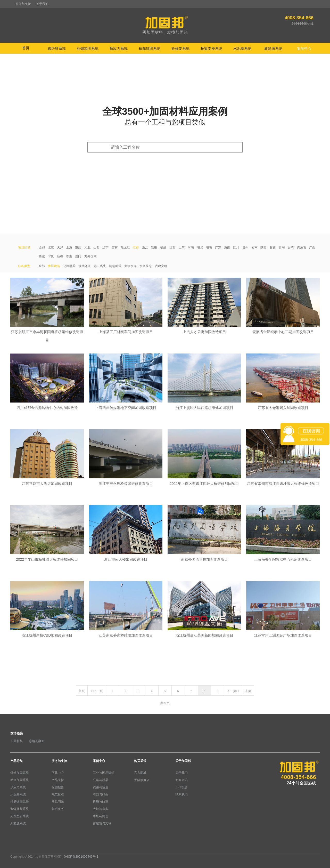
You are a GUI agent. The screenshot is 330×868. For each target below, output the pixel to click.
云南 (254, 247)
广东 (218, 247)
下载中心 (58, 773)
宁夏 (51, 256)
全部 (42, 247)
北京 (51, 247)
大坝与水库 (101, 809)
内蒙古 (302, 247)
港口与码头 (101, 794)
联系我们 (181, 794)
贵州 (245, 247)
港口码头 (100, 266)
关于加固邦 (183, 761)
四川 (236, 247)
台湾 (291, 247)
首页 (26, 48)
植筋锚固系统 (20, 802)
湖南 (209, 247)
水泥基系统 (18, 794)
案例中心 (99, 761)
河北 (87, 247)
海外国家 (90, 256)
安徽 (154, 247)
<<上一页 (97, 691)
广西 (312, 247)
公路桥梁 (69, 266)
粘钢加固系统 (20, 780)
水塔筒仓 (146, 266)
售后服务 (58, 809)
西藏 (42, 256)
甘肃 (273, 247)
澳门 (78, 256)
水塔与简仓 (101, 816)
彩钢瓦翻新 (37, 741)
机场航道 (115, 266)
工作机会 (181, 787)
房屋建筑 (54, 266)
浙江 (145, 247)
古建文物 (161, 266)
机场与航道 (101, 802)
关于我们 (42, 4)
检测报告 (58, 787)
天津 (60, 247)
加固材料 (16, 741)
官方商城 (140, 773)
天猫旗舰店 (142, 780)
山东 (181, 247)
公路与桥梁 (101, 780)
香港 (69, 256)
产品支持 (58, 780)
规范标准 (58, 794)
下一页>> (233, 691)
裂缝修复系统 (20, 809)
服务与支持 (23, 4)
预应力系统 (18, 787)
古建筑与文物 (102, 823)
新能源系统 (18, 823)
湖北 (200, 247)
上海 (69, 247)
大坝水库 (130, 266)
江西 (172, 247)
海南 (227, 247)
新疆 (60, 256)
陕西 (263, 247)
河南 (191, 247)
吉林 (115, 247)
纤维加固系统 (20, 773)
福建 (163, 247)
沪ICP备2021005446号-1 (81, 857)
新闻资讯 (181, 780)
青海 (282, 247)
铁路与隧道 (101, 787)
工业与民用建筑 (104, 773)
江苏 (136, 247)
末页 (248, 691)
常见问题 (58, 802)
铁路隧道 (85, 266)
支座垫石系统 (20, 816)
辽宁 (105, 247)
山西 (96, 247)
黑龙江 (125, 247)
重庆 (78, 247)
